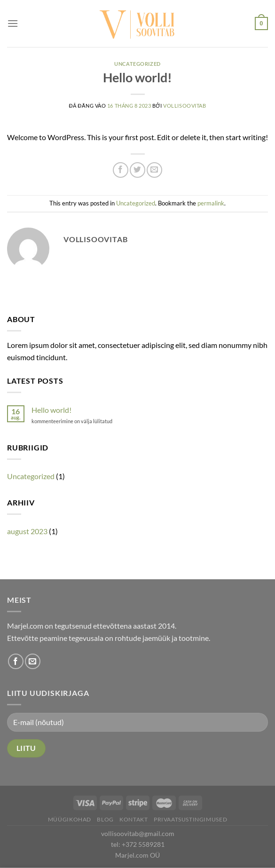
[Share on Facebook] (121, 170)
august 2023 (27, 531)
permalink (211, 203)
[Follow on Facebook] (16, 661)
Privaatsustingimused (190, 819)
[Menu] (13, 23)
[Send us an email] (33, 661)
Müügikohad (70, 819)
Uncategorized (137, 64)
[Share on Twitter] (137, 170)
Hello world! (51, 410)
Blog (105, 819)
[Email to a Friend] (154, 170)
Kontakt (134, 819)
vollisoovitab (185, 106)
